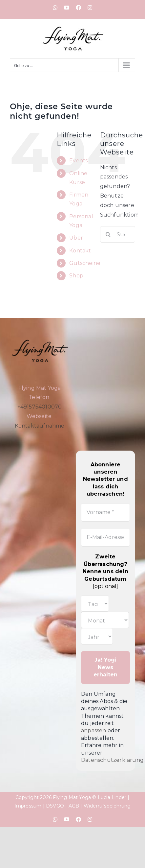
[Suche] (108, 234)
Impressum (28, 806)
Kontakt (80, 251)
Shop (76, 276)
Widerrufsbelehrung (107, 806)
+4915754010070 (40, 407)
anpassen (94, 730)
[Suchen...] (118, 234)
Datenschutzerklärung (112, 760)
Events (78, 161)
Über (76, 238)
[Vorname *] (105, 512)
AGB (74, 806)
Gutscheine (85, 263)
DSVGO (55, 806)
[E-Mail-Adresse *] (105, 537)
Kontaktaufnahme (40, 426)
